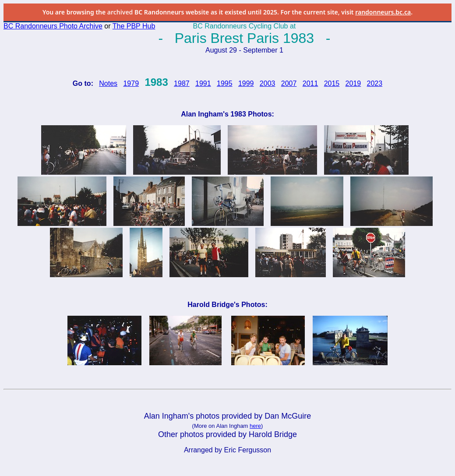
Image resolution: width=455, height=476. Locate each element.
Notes (108, 83)
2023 (375, 83)
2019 (353, 83)
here (255, 426)
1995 (225, 83)
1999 (246, 83)
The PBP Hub (134, 26)
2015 (332, 83)
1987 (182, 83)
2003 (268, 83)
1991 (203, 83)
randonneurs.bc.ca (383, 12)
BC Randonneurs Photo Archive (53, 26)
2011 (310, 83)
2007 (289, 83)
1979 (131, 83)
